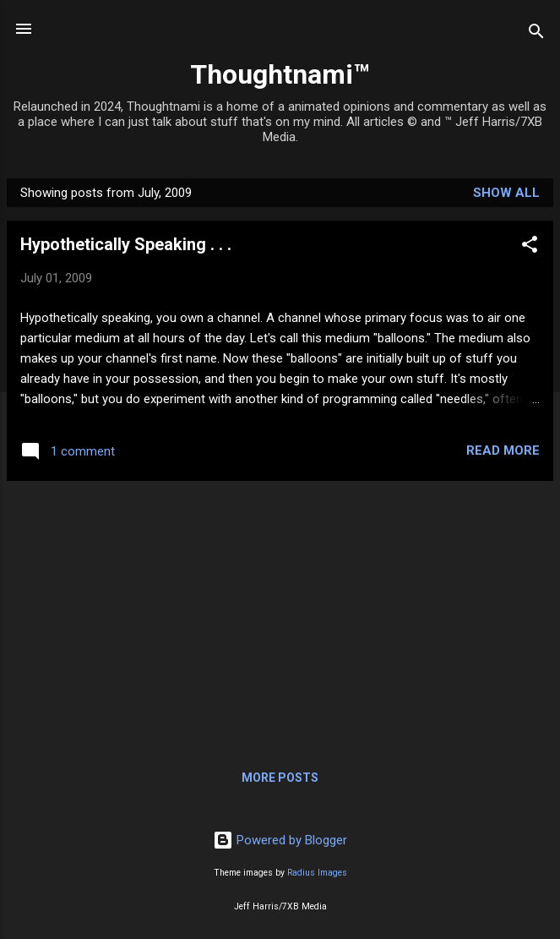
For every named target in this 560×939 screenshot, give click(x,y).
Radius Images (317, 873)
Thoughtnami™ (280, 74)
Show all (506, 193)
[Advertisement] (280, 613)
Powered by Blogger (280, 840)
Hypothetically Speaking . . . (126, 244)
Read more (503, 450)
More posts (280, 778)
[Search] (536, 34)
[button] (530, 247)
